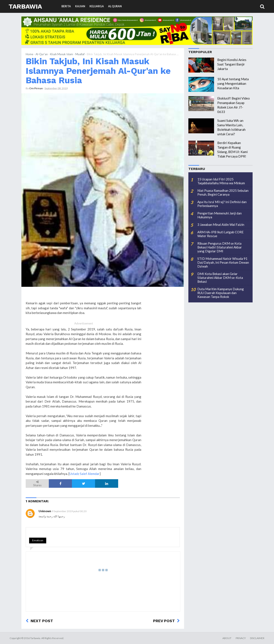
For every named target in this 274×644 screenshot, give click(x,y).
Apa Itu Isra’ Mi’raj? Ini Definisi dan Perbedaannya (222, 204)
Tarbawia (25, 6)
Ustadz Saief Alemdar (84, 474)
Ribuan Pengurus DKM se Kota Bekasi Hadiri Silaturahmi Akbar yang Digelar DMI (220, 247)
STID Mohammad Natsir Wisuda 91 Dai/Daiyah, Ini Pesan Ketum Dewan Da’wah (223, 262)
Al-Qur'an (42, 54)
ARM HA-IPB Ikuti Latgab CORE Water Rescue (220, 234)
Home (29, 54)
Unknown (45, 511)
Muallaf (80, 54)
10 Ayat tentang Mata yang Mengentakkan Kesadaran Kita (233, 83)
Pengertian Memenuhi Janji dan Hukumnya (220, 215)
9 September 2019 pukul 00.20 (69, 511)
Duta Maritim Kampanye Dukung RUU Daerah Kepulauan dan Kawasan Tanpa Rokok (221, 293)
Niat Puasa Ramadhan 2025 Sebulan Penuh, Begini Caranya (223, 192)
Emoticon (38, 540)
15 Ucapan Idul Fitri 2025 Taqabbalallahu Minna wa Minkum (221, 181)
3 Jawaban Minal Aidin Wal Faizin (221, 225)
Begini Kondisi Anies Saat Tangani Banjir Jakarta (232, 64)
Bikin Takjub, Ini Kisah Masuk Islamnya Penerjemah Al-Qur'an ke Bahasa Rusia (98, 71)
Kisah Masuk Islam (62, 54)
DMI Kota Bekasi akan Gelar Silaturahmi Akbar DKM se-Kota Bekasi (220, 278)
